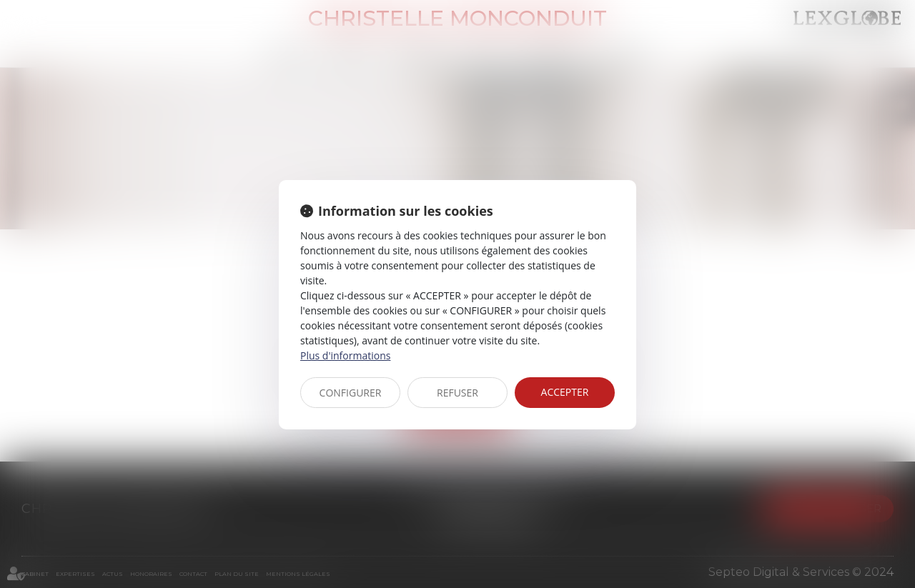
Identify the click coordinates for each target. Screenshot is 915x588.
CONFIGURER (351, 393)
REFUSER (457, 393)
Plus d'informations (345, 355)
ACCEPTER (565, 392)
